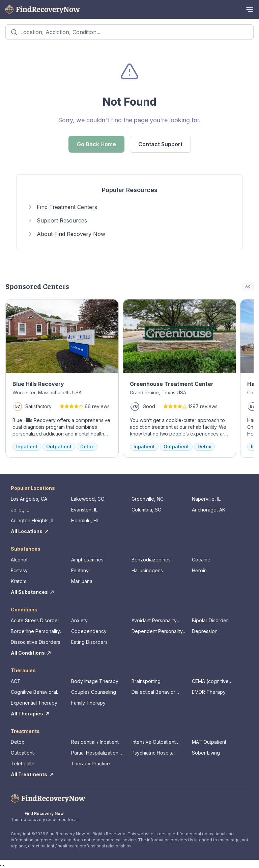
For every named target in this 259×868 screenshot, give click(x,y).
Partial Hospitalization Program (95, 753)
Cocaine (201, 560)
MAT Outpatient (209, 742)
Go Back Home (96, 144)
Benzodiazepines (151, 560)
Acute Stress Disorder (35, 620)
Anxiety (79, 620)
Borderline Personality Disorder (35, 632)
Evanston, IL (84, 510)
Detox (18, 742)
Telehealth (23, 764)
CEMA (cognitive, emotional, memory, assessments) (213, 681)
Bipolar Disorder (210, 620)
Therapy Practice (91, 764)
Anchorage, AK (209, 510)
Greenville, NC (148, 499)
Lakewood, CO (88, 499)
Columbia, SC (146, 510)
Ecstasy (19, 570)
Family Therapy (88, 703)
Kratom (19, 581)
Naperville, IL (206, 499)
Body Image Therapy (95, 681)
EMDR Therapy (209, 692)
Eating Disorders (89, 642)
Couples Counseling (94, 692)
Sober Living (206, 753)
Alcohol (19, 560)
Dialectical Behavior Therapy (153, 692)
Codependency (89, 631)
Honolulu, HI (84, 520)
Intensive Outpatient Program (154, 742)
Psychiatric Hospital (153, 753)
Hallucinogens (147, 570)
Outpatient (22, 753)
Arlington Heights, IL (33, 520)
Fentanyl (80, 570)
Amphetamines (87, 560)
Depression (205, 631)
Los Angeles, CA (29, 499)
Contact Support (160, 144)
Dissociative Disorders (36, 642)
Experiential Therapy (34, 703)
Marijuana (82, 581)
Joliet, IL (20, 510)
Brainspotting (146, 681)
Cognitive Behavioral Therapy (34, 692)
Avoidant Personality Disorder (154, 621)
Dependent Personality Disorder (157, 632)
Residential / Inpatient (95, 742)
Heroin (199, 570)
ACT (16, 681)
